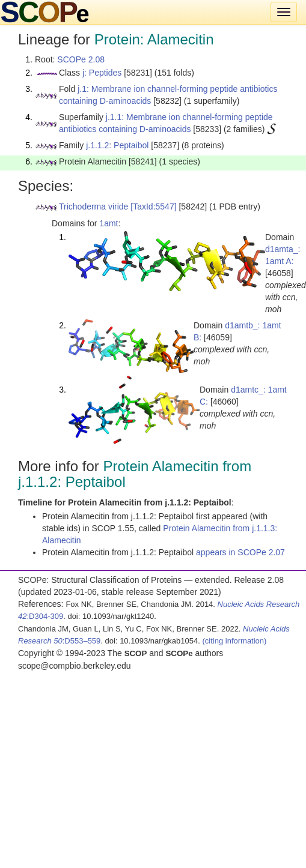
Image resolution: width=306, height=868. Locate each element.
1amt (109, 223)
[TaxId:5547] (153, 206)
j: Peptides (102, 73)
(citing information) (234, 641)
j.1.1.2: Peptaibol (117, 145)
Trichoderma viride (93, 206)
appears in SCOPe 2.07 (240, 552)
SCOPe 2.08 (81, 59)
